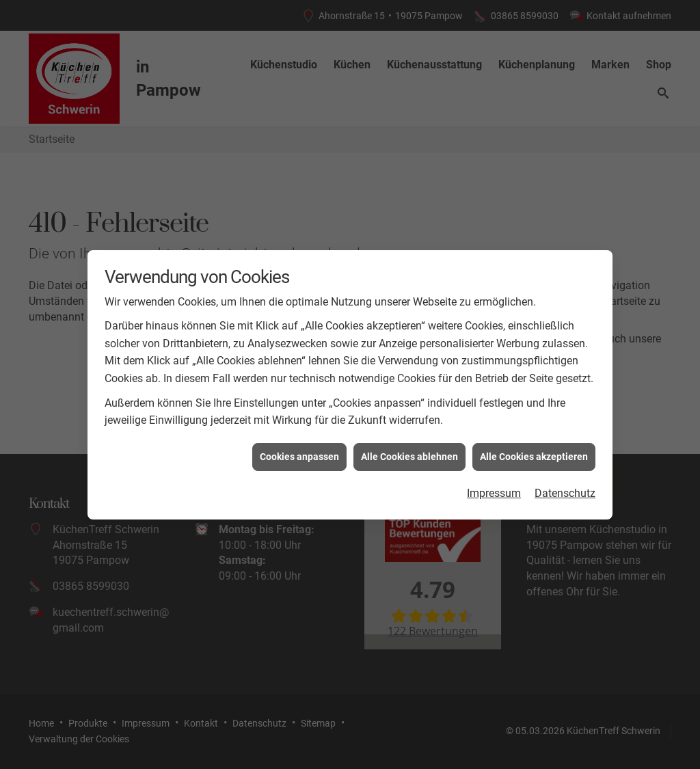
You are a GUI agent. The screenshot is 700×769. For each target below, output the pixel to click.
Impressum (494, 490)
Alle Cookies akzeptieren (534, 453)
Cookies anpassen (299, 453)
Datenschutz (565, 490)
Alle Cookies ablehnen (409, 453)
